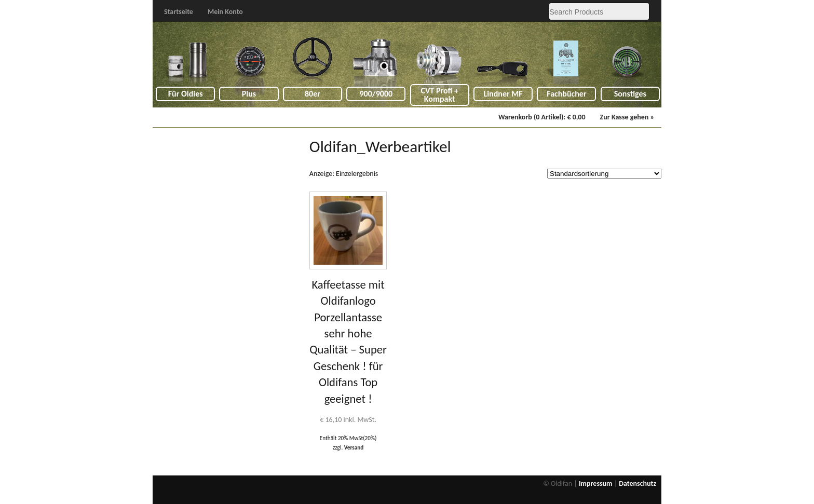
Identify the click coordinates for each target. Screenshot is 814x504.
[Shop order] (604, 174)
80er (313, 94)
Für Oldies (186, 94)
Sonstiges (630, 94)
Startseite (179, 12)
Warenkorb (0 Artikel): (542, 117)
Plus (249, 94)
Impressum (596, 483)
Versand (354, 447)
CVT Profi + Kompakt (439, 95)
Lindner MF (503, 94)
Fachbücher (566, 94)
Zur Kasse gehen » (627, 117)
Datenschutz (637, 483)
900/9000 (376, 94)
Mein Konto (225, 12)
